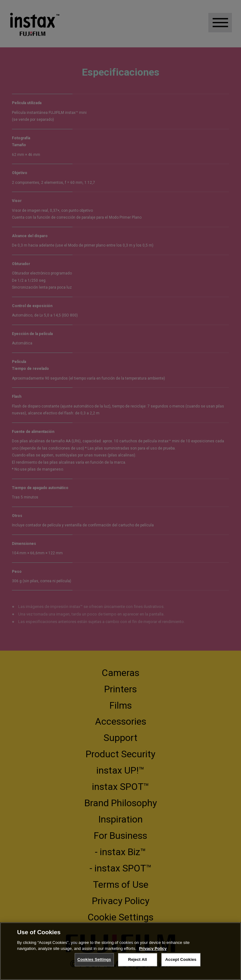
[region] (120, 951)
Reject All (137, 959)
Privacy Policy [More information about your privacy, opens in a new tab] (153, 948)
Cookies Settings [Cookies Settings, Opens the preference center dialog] (94, 959)
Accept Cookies (181, 959)
